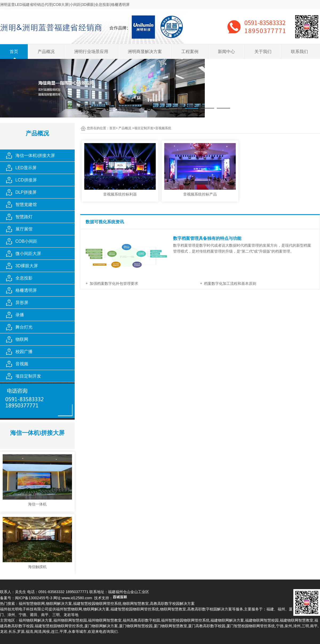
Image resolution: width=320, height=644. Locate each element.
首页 (14, 52)
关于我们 (263, 52)
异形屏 (22, 303)
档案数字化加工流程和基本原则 (230, 283)
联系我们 (299, 52)
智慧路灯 (24, 217)
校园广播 (24, 352)
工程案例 (190, 52)
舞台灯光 (24, 327)
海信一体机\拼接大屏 (35, 155)
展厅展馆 (24, 229)
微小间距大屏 (28, 254)
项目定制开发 (28, 376)
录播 (20, 315)
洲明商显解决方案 (145, 52)
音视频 (22, 364)
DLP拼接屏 (26, 192)
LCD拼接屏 (26, 180)
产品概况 (46, 52)
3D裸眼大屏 (27, 266)
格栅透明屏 (26, 290)
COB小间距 (27, 241)
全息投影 (24, 278)
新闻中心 (226, 52)
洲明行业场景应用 (91, 52)
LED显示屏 (26, 168)
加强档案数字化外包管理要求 (114, 283)
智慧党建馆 (26, 204)
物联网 (22, 339)
